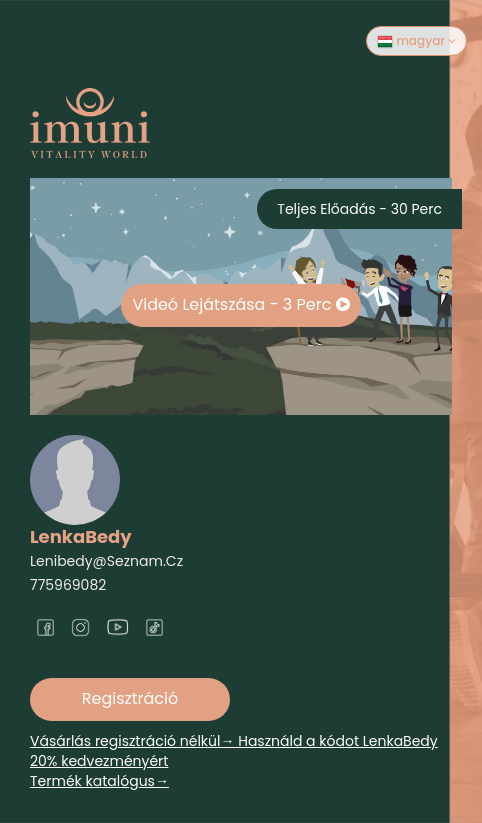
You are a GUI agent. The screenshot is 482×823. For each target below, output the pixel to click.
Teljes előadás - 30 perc (359, 209)
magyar (416, 41)
